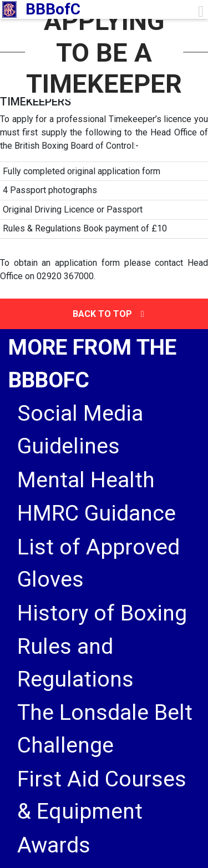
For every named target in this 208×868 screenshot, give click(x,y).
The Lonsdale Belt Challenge (105, 729)
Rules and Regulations (75, 663)
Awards (54, 845)
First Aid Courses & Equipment (102, 796)
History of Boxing (102, 613)
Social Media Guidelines (80, 430)
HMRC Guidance (97, 513)
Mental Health (86, 480)
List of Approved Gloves (98, 564)
